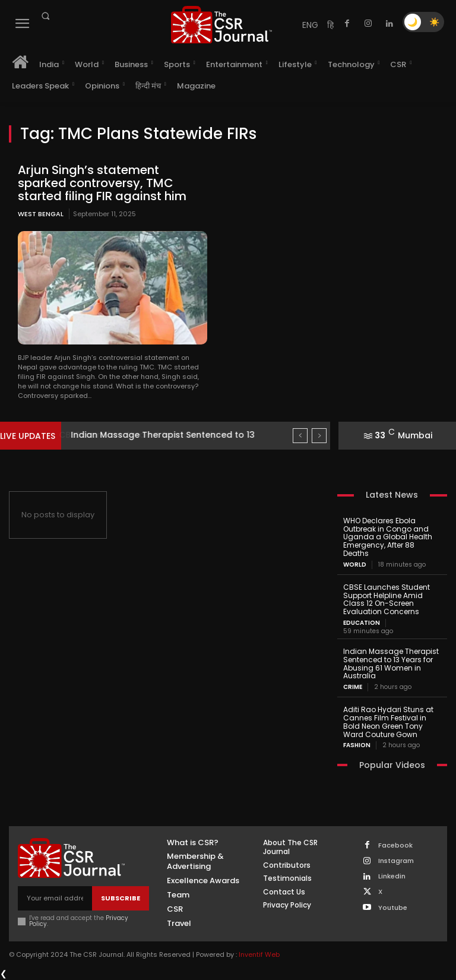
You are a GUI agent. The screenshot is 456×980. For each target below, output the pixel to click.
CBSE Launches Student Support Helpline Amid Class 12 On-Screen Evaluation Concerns (387, 599)
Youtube (393, 908)
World (355, 565)
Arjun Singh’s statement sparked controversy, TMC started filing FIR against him (102, 183)
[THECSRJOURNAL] (221, 25)
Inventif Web (259, 954)
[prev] (300, 436)
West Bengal (41, 214)
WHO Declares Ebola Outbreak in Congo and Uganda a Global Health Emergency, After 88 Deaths (388, 537)
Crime (353, 687)
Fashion (357, 745)
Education (362, 623)
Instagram (396, 861)
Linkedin (392, 876)
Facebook (395, 845)
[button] (45, 16)
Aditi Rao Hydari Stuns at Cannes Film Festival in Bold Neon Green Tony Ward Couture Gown (388, 722)
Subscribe (121, 898)
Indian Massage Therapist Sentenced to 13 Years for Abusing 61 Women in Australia (391, 663)
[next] (319, 436)
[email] (55, 898)
